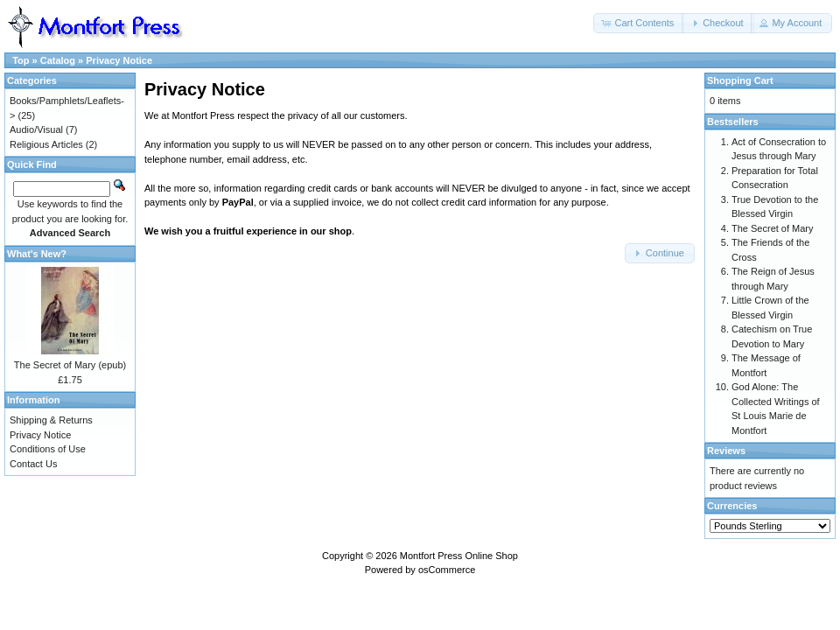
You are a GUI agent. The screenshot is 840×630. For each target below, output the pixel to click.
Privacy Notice (119, 60)
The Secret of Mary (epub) (70, 365)
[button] (639, 23)
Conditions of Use (48, 449)
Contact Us (33, 464)
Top (21, 60)
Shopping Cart (740, 80)
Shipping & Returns (51, 420)
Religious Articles (46, 144)
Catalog (58, 60)
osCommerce (447, 570)
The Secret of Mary (773, 228)
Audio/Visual (36, 129)
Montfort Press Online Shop (459, 556)
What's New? (37, 254)
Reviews (726, 451)
